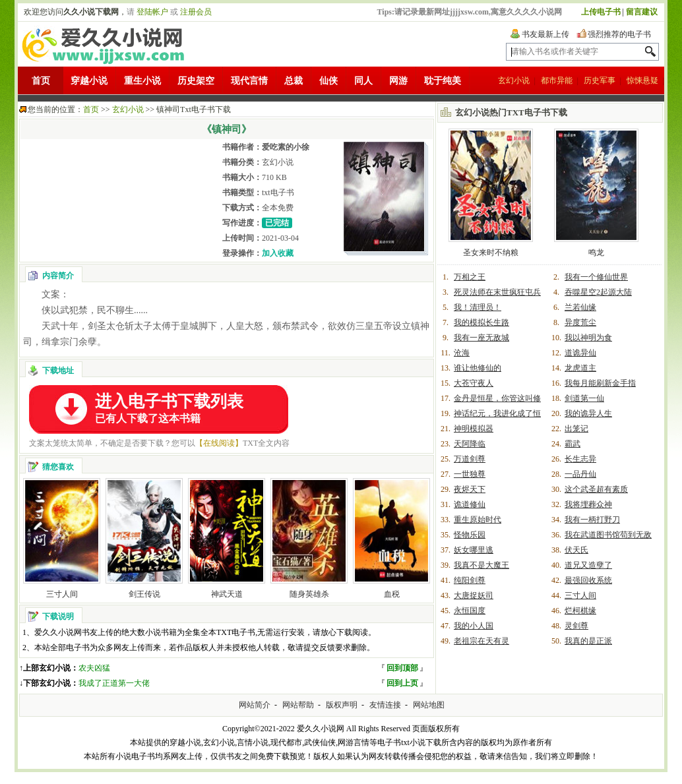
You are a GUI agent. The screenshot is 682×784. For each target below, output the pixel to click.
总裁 (294, 81)
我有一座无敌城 (481, 338)
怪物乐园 (470, 535)
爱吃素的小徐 (286, 147)
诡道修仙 (470, 504)
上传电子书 (601, 12)
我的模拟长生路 (481, 322)
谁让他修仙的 (478, 368)
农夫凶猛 (94, 668)
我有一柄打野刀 (592, 520)
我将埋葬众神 (588, 504)
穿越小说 (89, 81)
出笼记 (576, 429)
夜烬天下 (470, 489)
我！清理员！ (478, 307)
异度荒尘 (580, 322)
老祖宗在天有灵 (481, 641)
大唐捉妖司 (474, 595)
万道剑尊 (470, 459)
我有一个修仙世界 (596, 277)
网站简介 (255, 705)
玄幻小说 (514, 80)
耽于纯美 (443, 81)
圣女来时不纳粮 (491, 253)
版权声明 (342, 705)
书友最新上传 (545, 34)
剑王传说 (144, 594)
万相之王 (470, 277)
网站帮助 (298, 705)
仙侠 (328, 81)
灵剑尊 (576, 626)
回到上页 (402, 683)
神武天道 (227, 594)
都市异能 (557, 80)
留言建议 (642, 12)
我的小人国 (474, 626)
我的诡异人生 (588, 413)
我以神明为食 (588, 338)
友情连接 (385, 705)
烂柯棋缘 (580, 611)
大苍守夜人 (474, 383)
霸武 (573, 444)
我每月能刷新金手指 (600, 383)
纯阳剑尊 (470, 580)
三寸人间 (62, 594)
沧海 (462, 353)
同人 (363, 81)
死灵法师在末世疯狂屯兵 (497, 292)
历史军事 (600, 80)
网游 (398, 81)
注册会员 (196, 12)
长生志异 (580, 459)
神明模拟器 (474, 429)
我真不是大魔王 (481, 565)
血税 (392, 594)
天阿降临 (470, 444)
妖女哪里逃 (474, 550)
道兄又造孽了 (588, 565)
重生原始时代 (478, 520)
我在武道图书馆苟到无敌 (608, 535)
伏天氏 (576, 550)
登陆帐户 (152, 12)
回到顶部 (402, 668)
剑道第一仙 (584, 398)
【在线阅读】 (219, 443)
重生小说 (142, 81)
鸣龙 (596, 253)
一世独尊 (470, 474)
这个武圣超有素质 (596, 489)
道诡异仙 (580, 353)
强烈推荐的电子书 (619, 34)
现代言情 (249, 81)
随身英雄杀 (309, 594)
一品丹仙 (580, 474)
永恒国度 (470, 611)
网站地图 (429, 705)
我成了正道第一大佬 (114, 683)
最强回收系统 (588, 580)
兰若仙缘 (580, 307)
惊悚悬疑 (642, 80)
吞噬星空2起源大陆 (598, 292)
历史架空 (196, 81)
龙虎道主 (580, 368)
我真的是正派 (588, 641)
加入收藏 (278, 253)
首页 (41, 81)
